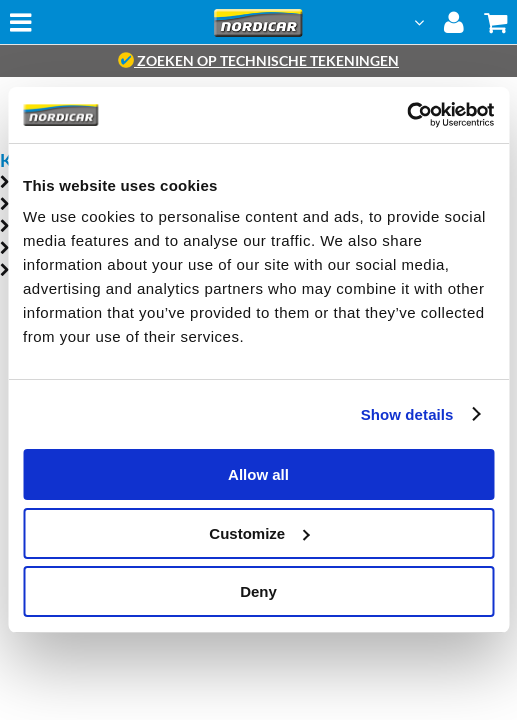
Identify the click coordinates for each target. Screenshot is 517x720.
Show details (407, 414)
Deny (258, 591)
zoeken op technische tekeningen (258, 60)
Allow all (258, 474)
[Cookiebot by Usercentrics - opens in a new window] (406, 115)
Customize (259, 533)
